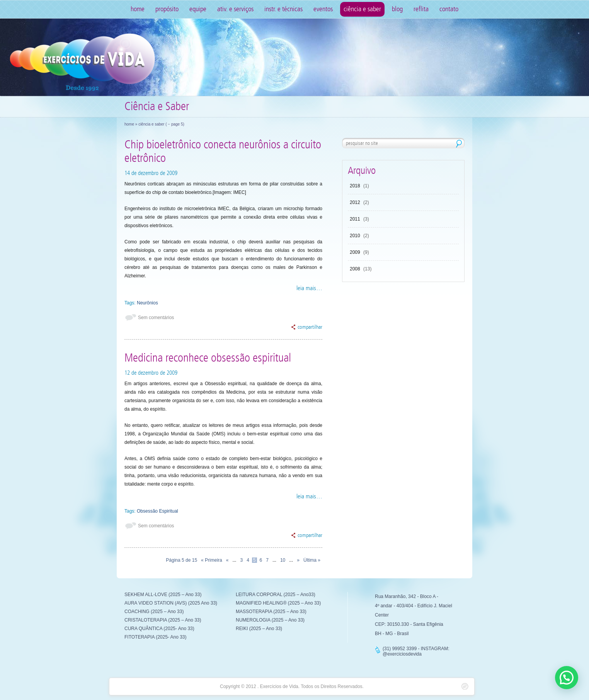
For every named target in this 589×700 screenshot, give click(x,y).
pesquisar (459, 144)
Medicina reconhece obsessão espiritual (208, 358)
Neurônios (147, 303)
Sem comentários (156, 318)
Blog (397, 9)
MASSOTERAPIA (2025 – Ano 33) (271, 612)
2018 (355, 186)
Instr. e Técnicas (283, 9)
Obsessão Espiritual (157, 511)
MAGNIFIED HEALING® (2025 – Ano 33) (278, 603)
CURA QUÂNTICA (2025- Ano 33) (159, 629)
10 (283, 560)
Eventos (323, 9)
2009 (355, 252)
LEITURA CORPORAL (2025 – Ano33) (276, 595)
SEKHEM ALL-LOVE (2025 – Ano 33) (163, 595)
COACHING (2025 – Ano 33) (154, 612)
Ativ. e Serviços (235, 9)
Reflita (421, 9)
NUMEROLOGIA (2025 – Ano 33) (270, 620)
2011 (355, 219)
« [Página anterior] (227, 560)
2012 (355, 202)
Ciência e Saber (362, 9)
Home (138, 9)
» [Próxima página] (298, 560)
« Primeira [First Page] (212, 560)
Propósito (167, 9)
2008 (355, 269)
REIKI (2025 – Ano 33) (259, 629)
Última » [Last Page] (312, 560)
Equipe (198, 9)
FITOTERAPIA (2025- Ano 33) (156, 637)
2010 (355, 236)
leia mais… (309, 288)
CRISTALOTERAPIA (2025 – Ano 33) (163, 620)
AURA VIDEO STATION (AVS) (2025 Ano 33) (171, 603)
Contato (449, 9)
